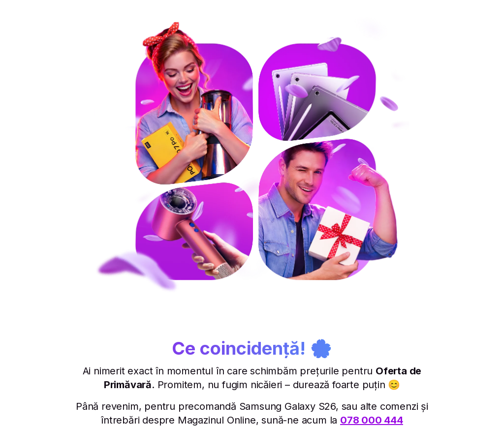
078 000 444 (372, 420)
